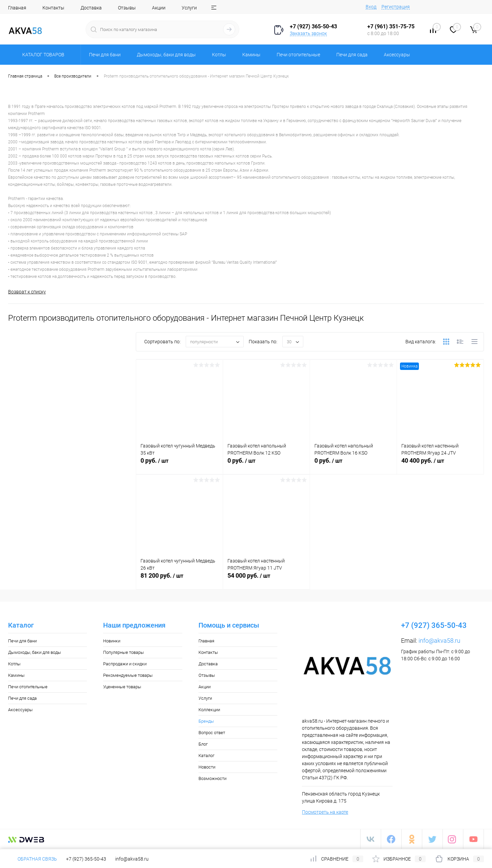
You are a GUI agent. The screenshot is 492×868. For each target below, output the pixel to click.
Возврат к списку (27, 292)
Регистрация (396, 7)
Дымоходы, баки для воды (35, 652)
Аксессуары (20, 710)
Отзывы (127, 8)
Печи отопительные (28, 687)
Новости (207, 767)
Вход (371, 7)
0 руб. (179, 464)
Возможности (212, 778)
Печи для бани (22, 641)
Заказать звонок (308, 33)
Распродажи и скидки (125, 664)
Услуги (189, 8)
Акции (159, 8)
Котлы (14, 664)
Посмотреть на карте (325, 812)
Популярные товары (124, 652)
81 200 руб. (179, 579)
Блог (203, 744)
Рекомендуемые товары (128, 675)
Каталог (206, 756)
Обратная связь (33, 859)
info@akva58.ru (439, 641)
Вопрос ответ (212, 733)
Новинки (112, 641)
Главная (17, 8)
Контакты (53, 8)
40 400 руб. (440, 464)
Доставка (91, 8)
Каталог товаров (42, 55)
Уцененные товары (122, 687)
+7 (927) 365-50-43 (86, 859)
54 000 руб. (266, 579)
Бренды (206, 721)
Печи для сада (22, 698)
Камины (16, 675)
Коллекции (209, 710)
